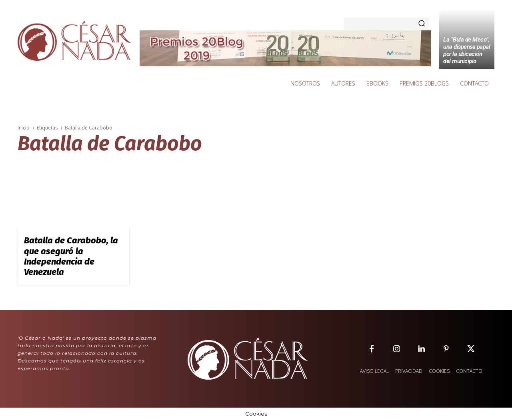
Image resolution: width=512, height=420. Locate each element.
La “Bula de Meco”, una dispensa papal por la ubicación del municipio (467, 50)
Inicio (24, 128)
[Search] (422, 24)
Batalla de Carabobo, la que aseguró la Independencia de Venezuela (71, 256)
